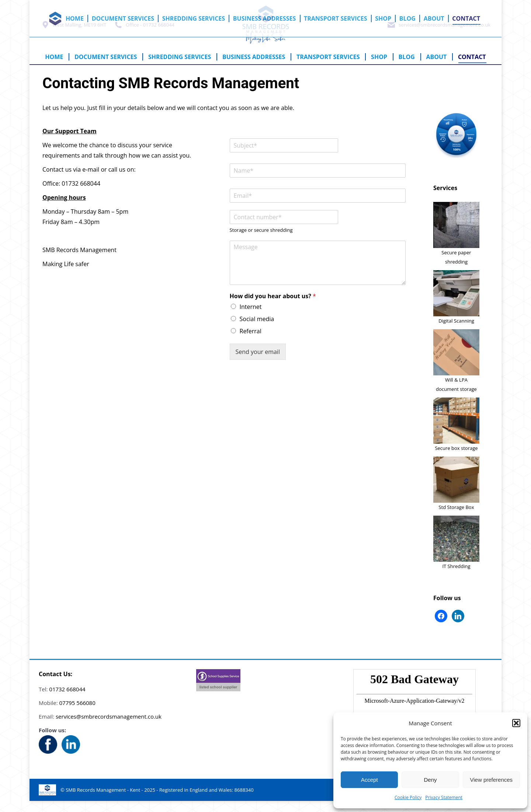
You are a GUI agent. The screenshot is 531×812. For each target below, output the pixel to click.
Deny (430, 780)
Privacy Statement (444, 797)
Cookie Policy (408, 797)
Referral (251, 342)
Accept (369, 780)
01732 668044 (67, 700)
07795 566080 (77, 714)
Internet (251, 318)
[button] (516, 723)
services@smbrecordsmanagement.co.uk (438, 36)
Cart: (456, 5)
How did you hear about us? (273, 307)
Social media (257, 330)
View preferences (492, 780)
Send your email (258, 363)
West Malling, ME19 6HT (73, 36)
